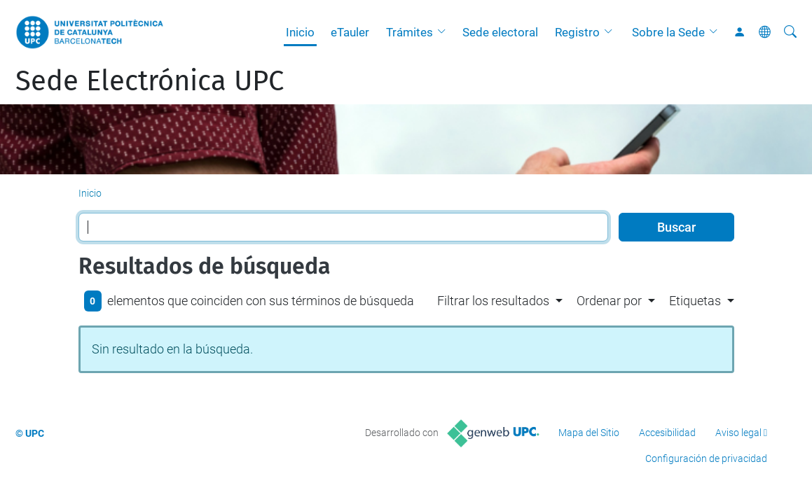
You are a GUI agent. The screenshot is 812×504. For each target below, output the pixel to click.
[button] (445, 32)
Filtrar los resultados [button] (493, 301)
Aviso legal (738, 433)
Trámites (410, 32)
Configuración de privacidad (706, 458)
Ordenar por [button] (609, 301)
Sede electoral (500, 32)
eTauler (350, 32)
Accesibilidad (667, 433)
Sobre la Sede (668, 32)
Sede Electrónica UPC (150, 81)
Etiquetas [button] (695, 301)
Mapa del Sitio (589, 433)
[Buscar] (790, 32)
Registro (577, 32)
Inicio (300, 32)
